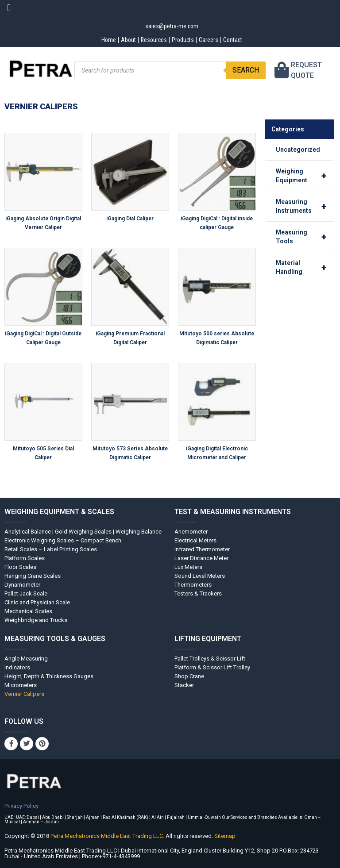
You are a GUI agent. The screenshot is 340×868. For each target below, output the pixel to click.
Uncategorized (298, 150)
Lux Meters (188, 567)
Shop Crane (189, 676)
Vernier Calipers (24, 694)
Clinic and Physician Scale (37, 602)
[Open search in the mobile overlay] (170, 70)
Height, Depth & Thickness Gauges (49, 676)
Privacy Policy (21, 806)
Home (106, 40)
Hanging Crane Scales (33, 576)
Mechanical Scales (28, 611)
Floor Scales (20, 567)
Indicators (17, 667)
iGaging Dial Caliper (130, 219)
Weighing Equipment (305, 176)
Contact (235, 40)
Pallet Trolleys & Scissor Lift (210, 659)
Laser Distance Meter (201, 558)
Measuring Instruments (305, 206)
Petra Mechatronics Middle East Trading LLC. (108, 836)
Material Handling (305, 267)
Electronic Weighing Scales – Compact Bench (63, 540)
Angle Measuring (26, 659)
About (126, 40)
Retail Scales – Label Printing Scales (51, 549)
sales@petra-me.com (172, 26)
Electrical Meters (195, 540)
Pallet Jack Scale (26, 593)
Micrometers (21, 685)
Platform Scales (25, 558)
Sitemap (225, 836)
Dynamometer (22, 585)
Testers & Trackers (198, 593)
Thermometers (193, 585)
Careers (210, 40)
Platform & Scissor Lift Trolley (212, 667)
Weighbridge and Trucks (36, 620)
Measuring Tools (305, 237)
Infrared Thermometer (202, 549)
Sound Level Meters (200, 576)
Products (183, 40)
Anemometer (191, 532)
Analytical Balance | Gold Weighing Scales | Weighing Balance (83, 532)
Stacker (184, 685)
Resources (153, 40)
